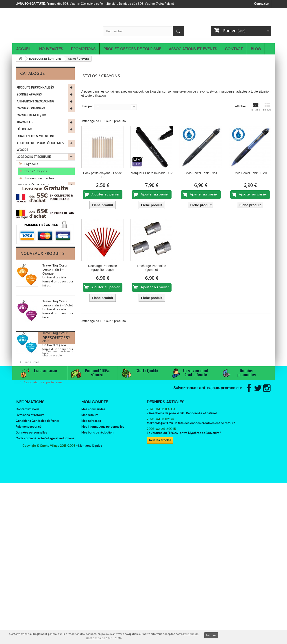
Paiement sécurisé (29, 574)
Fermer (211, 635)
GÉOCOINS (24, 129)
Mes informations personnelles (103, 574)
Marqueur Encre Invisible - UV (152, 173)
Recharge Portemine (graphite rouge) (102, 268)
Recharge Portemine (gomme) (152, 268)
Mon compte (95, 549)
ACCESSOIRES (26, 206)
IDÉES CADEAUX (28, 220)
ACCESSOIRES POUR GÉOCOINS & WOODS (40, 146)
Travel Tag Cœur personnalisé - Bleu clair (57, 403)
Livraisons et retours (30, 563)
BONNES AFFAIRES (29, 94)
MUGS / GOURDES (29, 192)
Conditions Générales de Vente (38, 568)
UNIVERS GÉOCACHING (33, 185)
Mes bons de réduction (97, 580)
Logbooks (31, 164)
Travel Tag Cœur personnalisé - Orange (55, 336)
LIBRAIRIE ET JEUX (29, 234)
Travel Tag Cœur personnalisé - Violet (58, 370)
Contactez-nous (27, 557)
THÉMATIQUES (26, 241)
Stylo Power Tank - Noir (201, 173)
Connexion (262, 4)
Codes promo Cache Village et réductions (45, 586)
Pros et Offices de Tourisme (132, 49)
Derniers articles (166, 549)
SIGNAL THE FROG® (30, 227)
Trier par (87, 106)
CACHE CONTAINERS (31, 108)
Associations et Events (193, 49)
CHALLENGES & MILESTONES (36, 136)
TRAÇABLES (25, 122)
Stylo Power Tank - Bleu (250, 173)
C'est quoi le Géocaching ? (42, 479)
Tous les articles (160, 588)
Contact (234, 49)
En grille (256, 107)
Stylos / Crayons (35, 171)
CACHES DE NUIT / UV (31, 115)
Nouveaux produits (42, 320)
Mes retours (90, 563)
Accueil (24, 49)
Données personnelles (31, 580)
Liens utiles (31, 472)
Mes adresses (91, 568)
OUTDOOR (24, 213)
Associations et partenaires (43, 492)
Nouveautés (51, 49)
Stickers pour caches (39, 178)
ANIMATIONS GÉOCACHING (35, 101)
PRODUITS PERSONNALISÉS (35, 88)
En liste (267, 107)
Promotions (83, 49)
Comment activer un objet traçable (48, 465)
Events (28, 486)
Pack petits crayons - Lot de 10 (103, 175)
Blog (256, 49)
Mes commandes (93, 557)
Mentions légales (90, 607)
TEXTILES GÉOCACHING (33, 199)
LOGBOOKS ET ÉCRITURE (34, 157)
